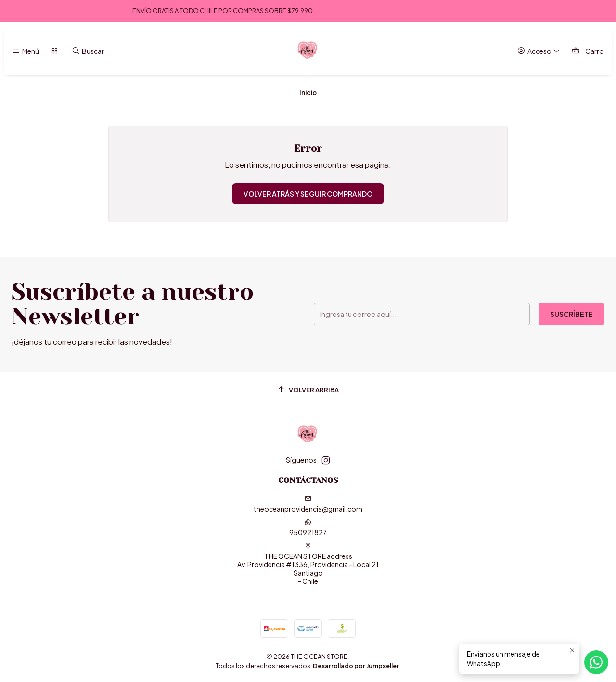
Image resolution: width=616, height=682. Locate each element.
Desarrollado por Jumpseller (356, 666)
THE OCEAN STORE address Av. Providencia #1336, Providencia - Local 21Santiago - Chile (308, 564)
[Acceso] (539, 51)
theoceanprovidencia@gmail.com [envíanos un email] (308, 504)
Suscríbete (571, 314)
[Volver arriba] (308, 390)
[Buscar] (88, 51)
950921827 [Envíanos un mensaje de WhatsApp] (308, 528)
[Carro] (588, 51)
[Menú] (26, 51)
